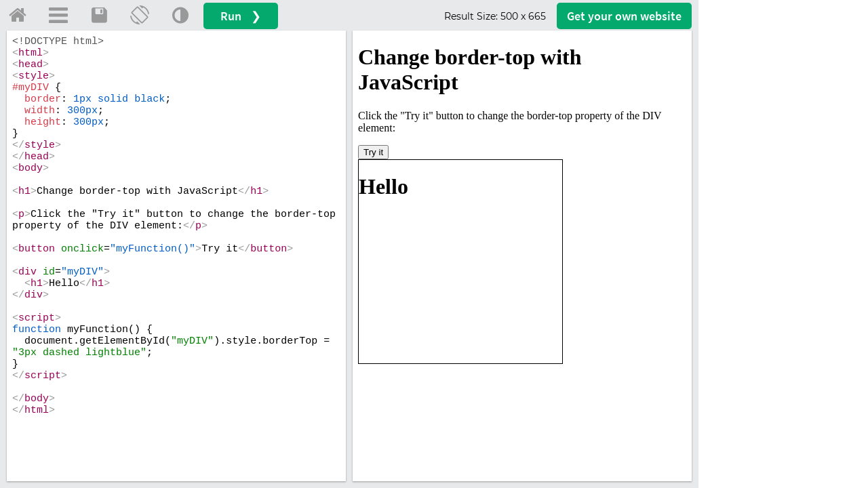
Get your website (624, 16)
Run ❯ (241, 16)
